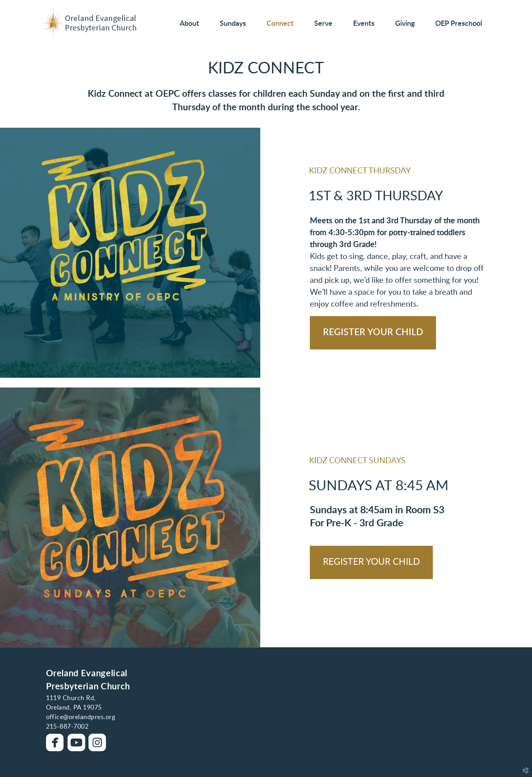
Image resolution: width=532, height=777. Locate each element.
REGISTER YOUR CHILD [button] (371, 562)
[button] (373, 333)
